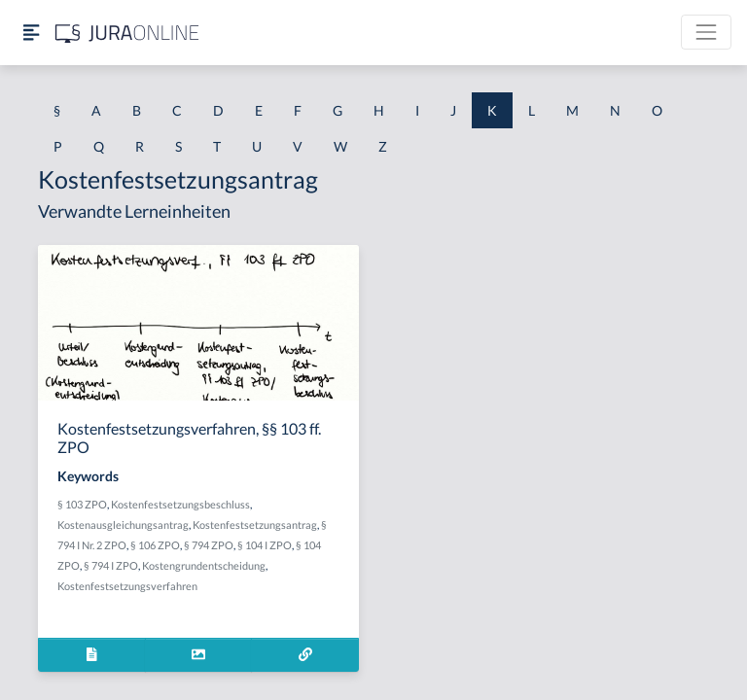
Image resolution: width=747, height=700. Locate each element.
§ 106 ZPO (155, 545)
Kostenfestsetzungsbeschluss (180, 504)
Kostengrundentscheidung (204, 565)
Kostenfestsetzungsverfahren (127, 586)
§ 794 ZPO (209, 545)
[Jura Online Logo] (127, 33)
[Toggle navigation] (706, 32)
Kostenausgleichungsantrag (123, 525)
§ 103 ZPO (82, 504)
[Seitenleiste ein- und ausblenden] (31, 33)
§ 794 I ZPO (111, 565)
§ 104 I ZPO (265, 545)
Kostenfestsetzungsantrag (255, 525)
